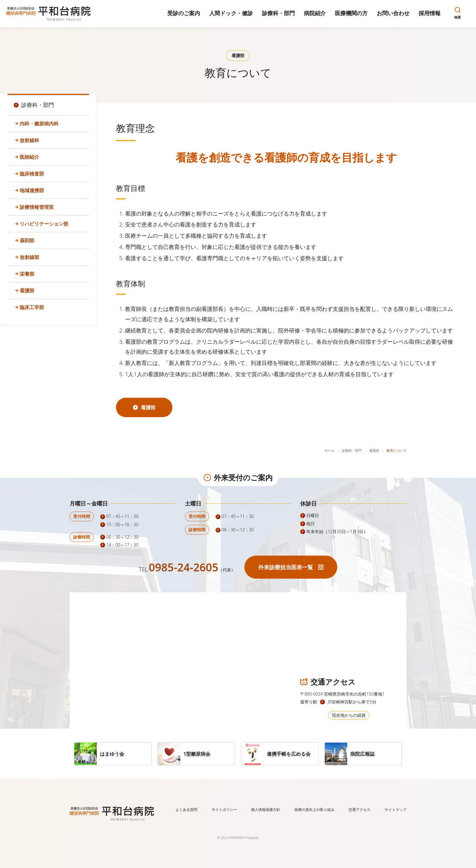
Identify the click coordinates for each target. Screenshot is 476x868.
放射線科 (29, 140)
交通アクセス (359, 810)
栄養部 (27, 274)
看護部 (27, 291)
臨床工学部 (32, 307)
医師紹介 (29, 157)
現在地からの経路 (349, 715)
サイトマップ (396, 810)
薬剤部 (27, 240)
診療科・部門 (352, 450)
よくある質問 (186, 810)
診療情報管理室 (37, 207)
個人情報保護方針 (266, 810)
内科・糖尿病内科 (39, 124)
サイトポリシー (224, 810)
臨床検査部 (32, 174)
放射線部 (29, 257)
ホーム (330, 450)
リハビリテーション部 (44, 224)
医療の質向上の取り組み (314, 810)
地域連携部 (32, 190)
